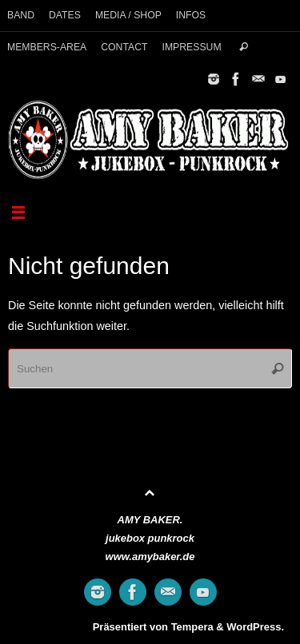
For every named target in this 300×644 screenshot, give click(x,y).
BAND (21, 15)
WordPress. (255, 627)
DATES (65, 15)
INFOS (191, 15)
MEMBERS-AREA (47, 47)
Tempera (192, 627)
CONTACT (124, 47)
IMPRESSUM (191, 47)
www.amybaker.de (150, 557)
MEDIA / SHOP (128, 15)
